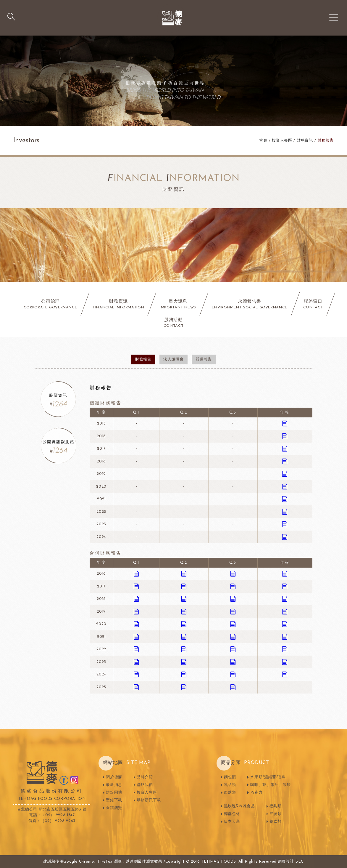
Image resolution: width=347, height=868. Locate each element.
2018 (101, 461)
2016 (101, 436)
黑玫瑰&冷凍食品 (239, 806)
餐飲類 (276, 822)
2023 (101, 524)
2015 (101, 423)
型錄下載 (114, 800)
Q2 (184, 413)
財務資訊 (305, 141)
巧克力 (256, 793)
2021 (101, 499)
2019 (101, 474)
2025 (101, 687)
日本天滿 (232, 822)
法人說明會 (173, 359)
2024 (101, 537)
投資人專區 (282, 141)
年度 (101, 413)
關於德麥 (114, 777)
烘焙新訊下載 (149, 800)
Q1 (136, 413)
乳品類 (230, 785)
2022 (101, 512)
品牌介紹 (145, 777)
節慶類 (276, 814)
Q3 (233, 413)
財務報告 (326, 141)
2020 (101, 487)
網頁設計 (286, 862)
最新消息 (114, 785)
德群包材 (232, 814)
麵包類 (230, 777)
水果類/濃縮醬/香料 (268, 777)
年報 (285, 413)
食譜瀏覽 (114, 808)
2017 (101, 449)
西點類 (230, 793)
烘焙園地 (114, 793)
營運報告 (204, 359)
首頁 (263, 141)
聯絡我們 (145, 785)
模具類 (276, 806)
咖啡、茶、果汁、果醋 (271, 785)
